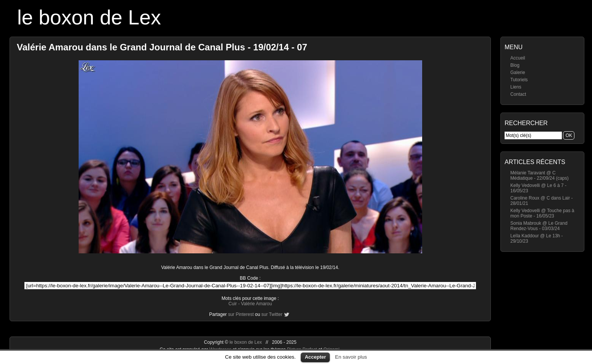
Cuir (233, 304)
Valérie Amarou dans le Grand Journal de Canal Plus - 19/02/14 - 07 (162, 47)
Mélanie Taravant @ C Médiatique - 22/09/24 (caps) (540, 176)
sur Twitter (272, 314)
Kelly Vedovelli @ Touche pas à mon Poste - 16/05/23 (542, 213)
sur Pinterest (241, 314)
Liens (516, 87)
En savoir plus (351, 357)
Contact (518, 94)
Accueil (518, 58)
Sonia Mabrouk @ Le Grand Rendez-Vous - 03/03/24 (539, 226)
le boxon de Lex (89, 17)
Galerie (518, 72)
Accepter (315, 357)
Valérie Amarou (256, 304)
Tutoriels (519, 80)
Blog (515, 65)
